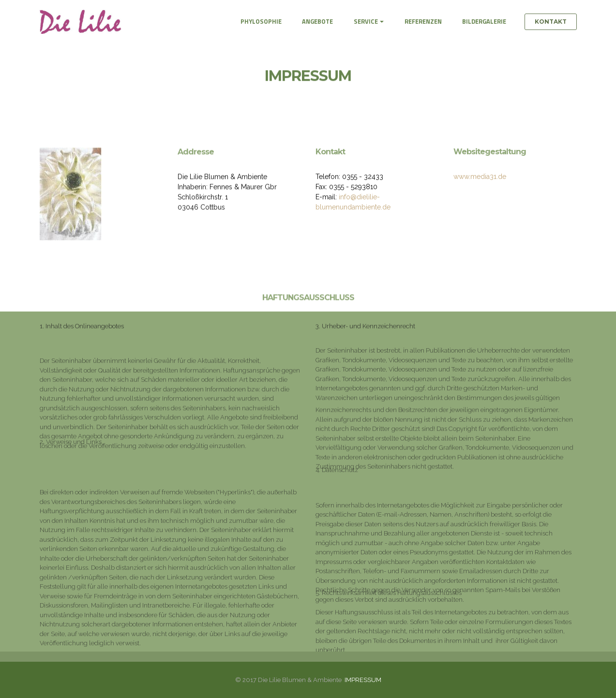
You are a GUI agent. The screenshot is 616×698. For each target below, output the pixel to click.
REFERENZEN (423, 22)
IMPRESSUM (363, 680)
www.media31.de (480, 178)
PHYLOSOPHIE (261, 22)
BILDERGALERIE (484, 22)
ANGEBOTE (317, 22)
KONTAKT (551, 22)
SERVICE (366, 22)
